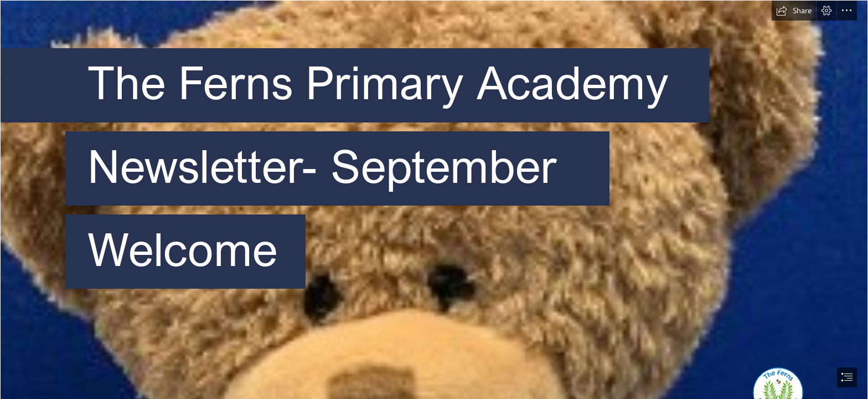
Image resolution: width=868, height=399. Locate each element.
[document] (434, 199)
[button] (794, 11)
